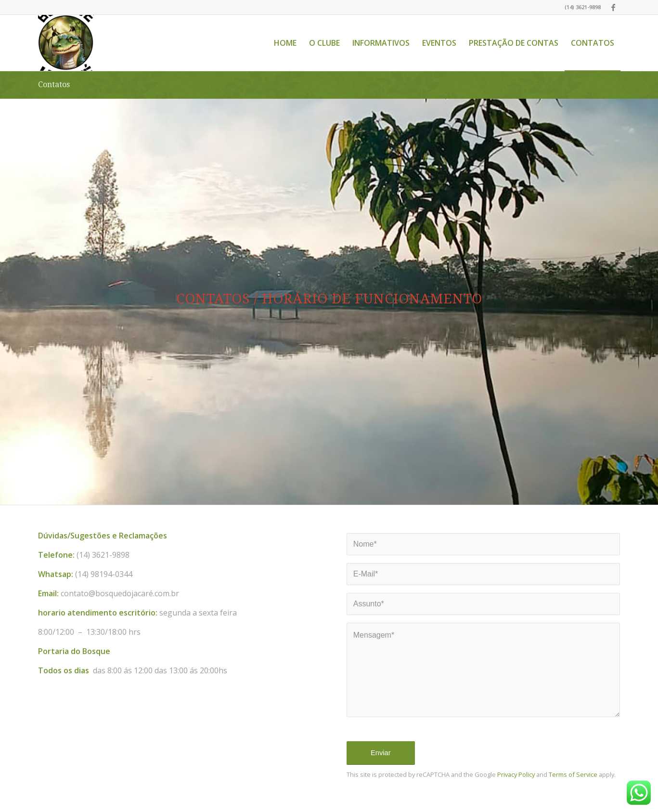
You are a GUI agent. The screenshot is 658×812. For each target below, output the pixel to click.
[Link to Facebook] (613, 7)
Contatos (54, 85)
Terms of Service (573, 774)
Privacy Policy (516, 774)
